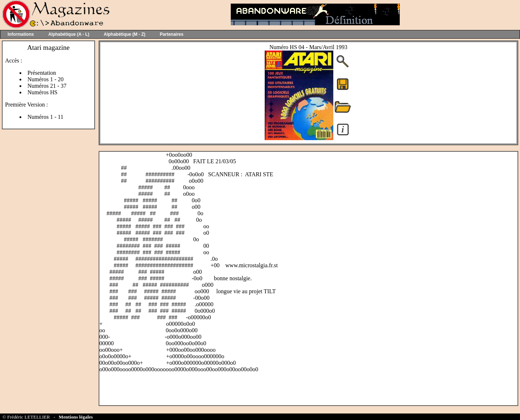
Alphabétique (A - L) (69, 34)
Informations (21, 34)
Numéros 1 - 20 (45, 79)
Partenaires (172, 34)
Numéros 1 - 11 (45, 117)
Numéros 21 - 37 (47, 86)
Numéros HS (42, 92)
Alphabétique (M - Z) (124, 34)
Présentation (42, 73)
